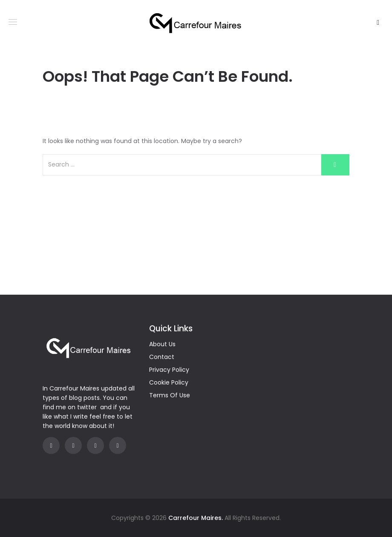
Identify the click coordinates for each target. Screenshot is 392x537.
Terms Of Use (170, 395)
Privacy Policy (169, 370)
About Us (162, 344)
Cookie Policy (169, 382)
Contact (162, 357)
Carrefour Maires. (196, 518)
